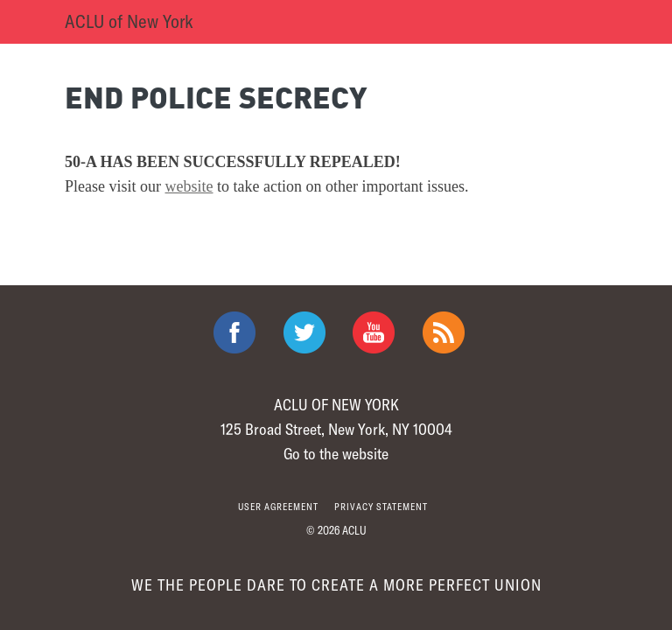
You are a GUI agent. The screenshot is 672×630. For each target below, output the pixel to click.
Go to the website (336, 453)
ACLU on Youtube (374, 332)
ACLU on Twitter (304, 332)
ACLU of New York (129, 21)
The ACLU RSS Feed (444, 332)
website (189, 186)
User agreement (278, 506)
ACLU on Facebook (234, 332)
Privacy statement (381, 506)
